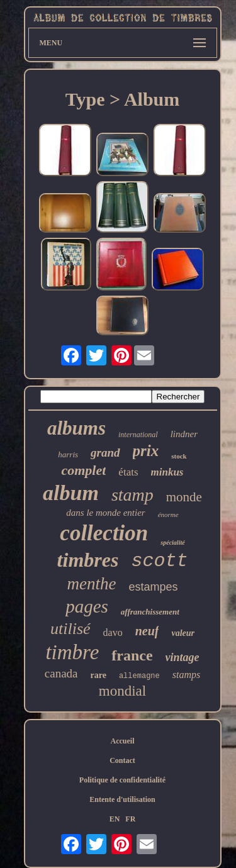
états (128, 472)
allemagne (139, 676)
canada (61, 673)
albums (76, 428)
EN (115, 819)
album (71, 493)
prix (146, 451)
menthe (91, 584)
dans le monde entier (105, 513)
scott (159, 561)
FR (130, 819)
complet (83, 470)
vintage (183, 657)
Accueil (123, 741)
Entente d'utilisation (122, 799)
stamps (186, 675)
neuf (147, 631)
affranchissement (150, 612)
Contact (122, 760)
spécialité (172, 542)
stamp (132, 495)
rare (98, 675)
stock (179, 456)
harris (68, 454)
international (138, 435)
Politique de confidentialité (122, 780)
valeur (183, 633)
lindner (184, 434)
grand (105, 453)
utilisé (70, 629)
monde (184, 497)
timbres (88, 560)
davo (113, 632)
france (132, 655)
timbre (72, 652)
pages (87, 606)
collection (104, 533)
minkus (167, 472)
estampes (153, 587)
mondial (122, 691)
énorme (168, 515)
